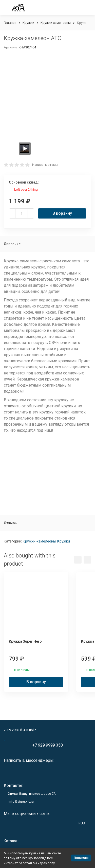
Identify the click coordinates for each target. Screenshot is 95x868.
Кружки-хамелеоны (56, 23)
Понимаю (81, 858)
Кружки (28, 23)
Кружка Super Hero (25, 641)
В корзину (62, 213)
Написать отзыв (45, 165)
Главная (10, 23)
